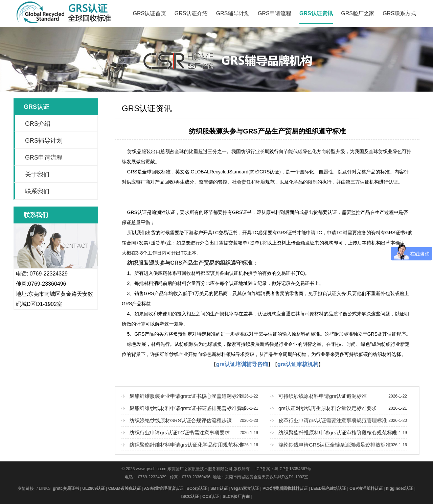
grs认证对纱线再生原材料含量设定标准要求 (339, 408)
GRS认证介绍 (191, 13)
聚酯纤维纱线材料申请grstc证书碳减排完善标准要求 (190, 408)
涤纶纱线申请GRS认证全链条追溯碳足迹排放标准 (339, 445)
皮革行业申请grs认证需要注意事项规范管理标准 (339, 421)
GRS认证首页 (150, 13)
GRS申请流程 (275, 13)
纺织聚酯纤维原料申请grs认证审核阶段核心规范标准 (339, 433)
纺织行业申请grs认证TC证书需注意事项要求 (190, 433)
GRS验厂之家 (358, 13)
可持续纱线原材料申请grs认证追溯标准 (339, 396)
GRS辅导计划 (233, 13)
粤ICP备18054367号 (293, 469)
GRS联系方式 (399, 13)
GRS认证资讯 (316, 13)
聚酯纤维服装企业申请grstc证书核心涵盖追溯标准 (190, 396)
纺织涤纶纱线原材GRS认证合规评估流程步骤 (190, 421)
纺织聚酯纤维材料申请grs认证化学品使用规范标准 (190, 445)
